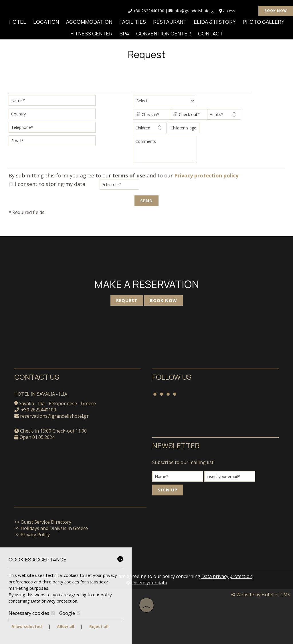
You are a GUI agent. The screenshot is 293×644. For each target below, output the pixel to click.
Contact (210, 33)
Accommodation (89, 22)
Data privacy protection (227, 576)
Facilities (133, 22)
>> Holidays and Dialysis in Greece (51, 528)
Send (146, 201)
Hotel (18, 22)
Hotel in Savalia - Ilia (41, 394)
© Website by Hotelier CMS (261, 595)
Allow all (66, 626)
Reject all (99, 626)
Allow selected (27, 626)
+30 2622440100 (149, 11)
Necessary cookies (32, 613)
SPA (124, 33)
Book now (276, 11)
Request (127, 300)
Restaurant (170, 22)
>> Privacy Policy (32, 535)
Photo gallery (263, 22)
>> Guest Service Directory (43, 522)
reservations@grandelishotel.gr (54, 416)
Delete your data (147, 583)
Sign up (168, 490)
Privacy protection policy (206, 175)
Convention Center (164, 33)
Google (70, 613)
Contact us (37, 377)
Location (46, 22)
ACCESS (229, 11)
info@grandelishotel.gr (192, 11)
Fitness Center (91, 33)
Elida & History (215, 22)
